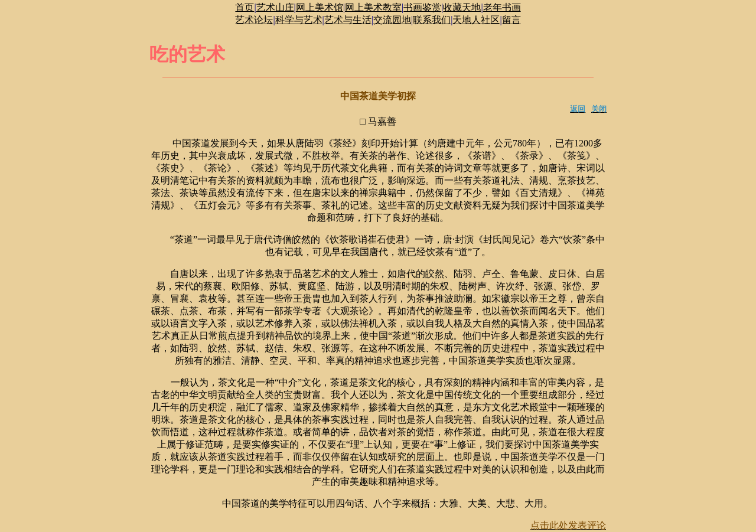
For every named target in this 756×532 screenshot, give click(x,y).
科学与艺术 (299, 20)
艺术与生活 (348, 20)
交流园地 (392, 20)
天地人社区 (476, 20)
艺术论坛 (254, 20)
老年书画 (502, 7)
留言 (511, 20)
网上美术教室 (373, 7)
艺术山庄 (275, 7)
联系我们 (432, 20)
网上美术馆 (320, 7)
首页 (245, 7)
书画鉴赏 (422, 7)
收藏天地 (462, 7)
